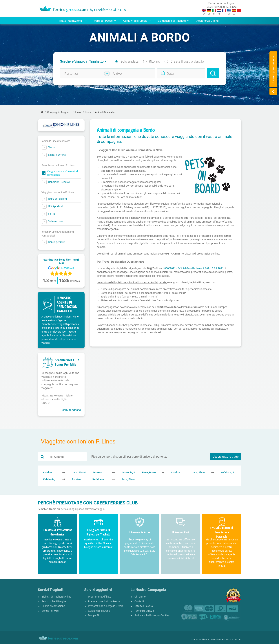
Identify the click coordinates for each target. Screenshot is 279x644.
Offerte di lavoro (144, 606)
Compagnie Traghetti (59, 112)
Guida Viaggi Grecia (99, 611)
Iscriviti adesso (71, 410)
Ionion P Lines (83, 112)
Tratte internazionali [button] (73, 21)
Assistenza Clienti (208, 21)
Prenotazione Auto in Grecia (104, 601)
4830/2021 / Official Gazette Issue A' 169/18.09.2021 (193, 268)
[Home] (42, 112)
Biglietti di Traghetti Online (56, 597)
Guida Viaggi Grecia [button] (137, 21)
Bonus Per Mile (50, 611)
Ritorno (155, 61)
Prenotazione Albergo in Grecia (106, 606)
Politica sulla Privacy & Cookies (152, 615)
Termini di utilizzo (144, 611)
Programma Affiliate (100, 597)
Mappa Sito (95, 615)
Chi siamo (140, 597)
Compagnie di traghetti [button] (174, 21)
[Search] (213, 73)
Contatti (139, 601)
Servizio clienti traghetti (55, 601)
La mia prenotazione (53, 606)
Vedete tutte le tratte (226, 457)
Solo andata (130, 61)
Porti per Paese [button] (105, 21)
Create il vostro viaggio (187, 61)
